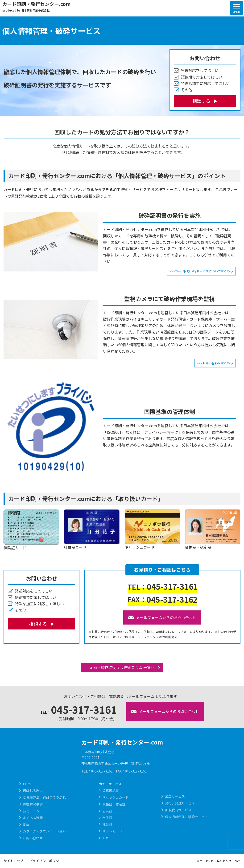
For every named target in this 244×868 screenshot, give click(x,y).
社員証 (107, 824)
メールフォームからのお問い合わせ (162, 617)
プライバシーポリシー (46, 861)
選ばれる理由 (33, 790)
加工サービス (175, 796)
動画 (26, 824)
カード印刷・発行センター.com (122, 742)
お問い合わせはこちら (218, 363)
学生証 (107, 818)
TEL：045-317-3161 (97, 771)
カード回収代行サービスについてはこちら (204, 271)
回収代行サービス (178, 810)
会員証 (107, 811)
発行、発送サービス (180, 803)
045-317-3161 (163, 586)
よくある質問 (33, 818)
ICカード (109, 838)
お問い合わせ (33, 838)
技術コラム (31, 811)
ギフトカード (112, 831)
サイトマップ (13, 861)
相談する (201, 101)
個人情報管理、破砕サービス (186, 817)
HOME (28, 784)
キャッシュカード (116, 797)
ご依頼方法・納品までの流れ (44, 797)
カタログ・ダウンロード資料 (44, 831)
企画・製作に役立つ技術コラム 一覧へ (122, 667)
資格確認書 (111, 790)
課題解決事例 (33, 804)
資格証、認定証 (114, 804)
